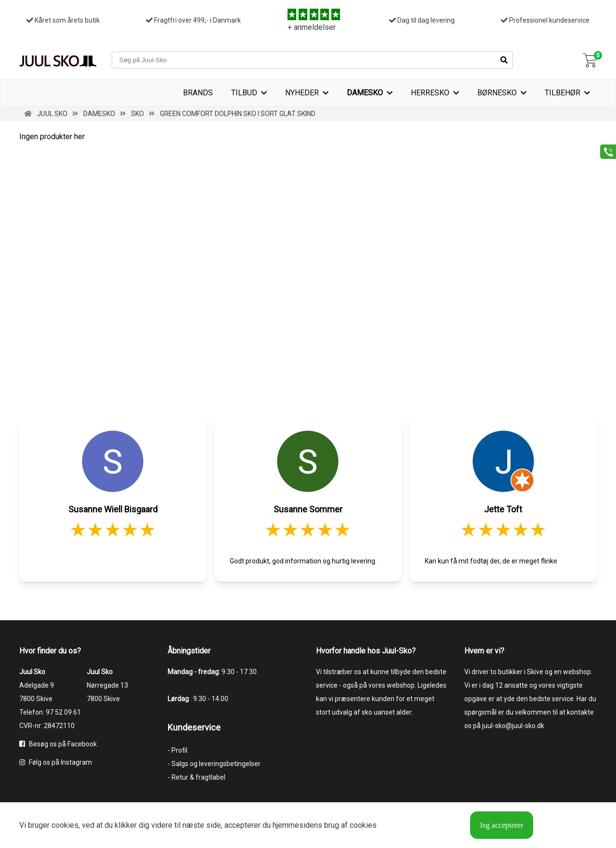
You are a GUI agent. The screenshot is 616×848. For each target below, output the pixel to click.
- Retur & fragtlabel (197, 777)
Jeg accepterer (502, 825)
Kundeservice (194, 727)
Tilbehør (563, 93)
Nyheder (302, 93)
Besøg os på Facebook (58, 744)
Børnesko (497, 93)
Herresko (430, 93)
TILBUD (244, 93)
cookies (65, 825)
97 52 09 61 (63, 712)
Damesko (365, 93)
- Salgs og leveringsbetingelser (214, 764)
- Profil (177, 750)
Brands (198, 93)
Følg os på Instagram (56, 762)
